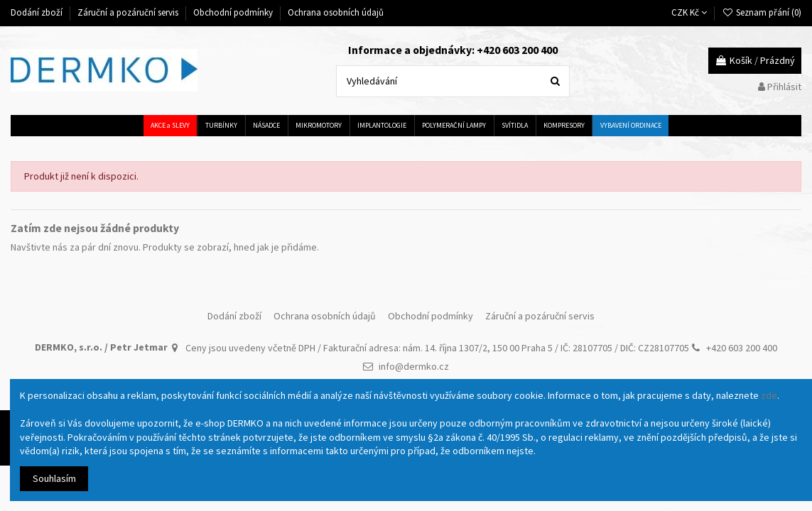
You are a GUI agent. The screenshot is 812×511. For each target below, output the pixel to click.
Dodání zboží (38, 12)
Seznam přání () (762, 12)
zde (769, 395)
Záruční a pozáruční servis (129, 12)
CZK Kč (689, 12)
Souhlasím (54, 478)
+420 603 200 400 (742, 348)
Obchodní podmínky (234, 12)
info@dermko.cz (414, 366)
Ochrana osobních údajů (336, 12)
